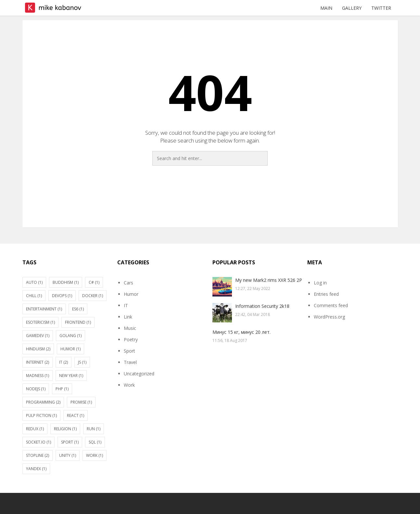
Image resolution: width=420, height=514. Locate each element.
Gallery (352, 8)
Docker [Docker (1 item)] (93, 296)
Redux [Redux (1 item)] (35, 429)
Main (326, 8)
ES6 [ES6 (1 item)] (78, 309)
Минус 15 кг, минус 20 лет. (242, 332)
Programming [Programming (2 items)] (43, 402)
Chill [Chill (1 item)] (34, 296)
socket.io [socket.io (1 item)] (38, 442)
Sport (129, 351)
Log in (320, 283)
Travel (130, 362)
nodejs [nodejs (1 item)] (36, 389)
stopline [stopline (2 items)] (38, 455)
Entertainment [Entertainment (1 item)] (44, 309)
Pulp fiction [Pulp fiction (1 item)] (41, 415)
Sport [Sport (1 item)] (70, 442)
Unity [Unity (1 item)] (68, 455)
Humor (131, 294)
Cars (128, 283)
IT (126, 305)
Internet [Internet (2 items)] (38, 362)
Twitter (381, 8)
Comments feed (331, 305)
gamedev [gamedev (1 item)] (38, 336)
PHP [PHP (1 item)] (62, 389)
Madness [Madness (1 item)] (38, 376)
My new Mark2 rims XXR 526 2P (269, 280)
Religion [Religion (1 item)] (65, 429)
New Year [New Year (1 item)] (71, 376)
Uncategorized (139, 374)
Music (130, 328)
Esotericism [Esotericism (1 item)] (40, 322)
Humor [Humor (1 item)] (70, 349)
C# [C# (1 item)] (94, 282)
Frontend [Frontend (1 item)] (78, 322)
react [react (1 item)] (76, 415)
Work (129, 385)
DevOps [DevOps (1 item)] (62, 296)
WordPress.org (329, 317)
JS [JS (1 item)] (82, 362)
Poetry (131, 339)
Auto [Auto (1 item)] (34, 282)
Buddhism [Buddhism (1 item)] (66, 282)
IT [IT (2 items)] (64, 362)
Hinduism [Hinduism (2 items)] (38, 349)
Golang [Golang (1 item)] (70, 336)
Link (128, 317)
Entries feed (326, 294)
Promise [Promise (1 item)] (81, 402)
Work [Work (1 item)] (95, 455)
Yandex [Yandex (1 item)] (36, 469)
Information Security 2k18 (262, 306)
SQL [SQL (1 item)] (95, 442)
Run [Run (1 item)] (94, 429)
